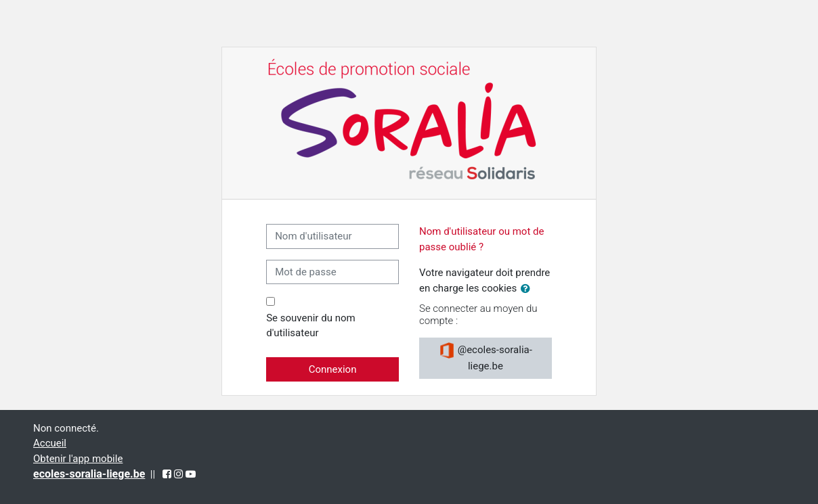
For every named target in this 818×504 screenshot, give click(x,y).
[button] (528, 289)
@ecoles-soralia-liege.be (486, 357)
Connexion (333, 369)
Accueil (50, 443)
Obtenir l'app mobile (78, 459)
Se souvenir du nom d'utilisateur (310, 326)
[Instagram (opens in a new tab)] (178, 474)
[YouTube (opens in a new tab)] (191, 474)
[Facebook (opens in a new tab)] (167, 474)
